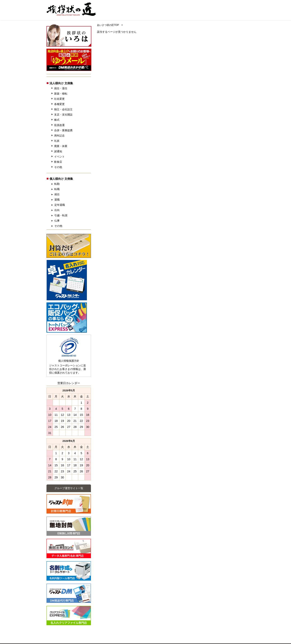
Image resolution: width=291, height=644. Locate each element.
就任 (57, 194)
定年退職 (60, 205)
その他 (58, 167)
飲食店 (58, 162)
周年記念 (59, 136)
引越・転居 (61, 215)
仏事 (57, 221)
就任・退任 (61, 88)
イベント (59, 157)
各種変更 (59, 104)
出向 (57, 210)
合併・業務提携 (63, 130)
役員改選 (59, 125)
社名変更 (59, 99)
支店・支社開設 (63, 115)
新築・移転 (61, 94)
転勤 (57, 184)
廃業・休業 (61, 146)
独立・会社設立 (63, 109)
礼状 (57, 141)
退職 (57, 200)
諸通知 (58, 151)
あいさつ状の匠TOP (108, 25)
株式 (57, 120)
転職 (57, 189)
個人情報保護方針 (69, 361)
